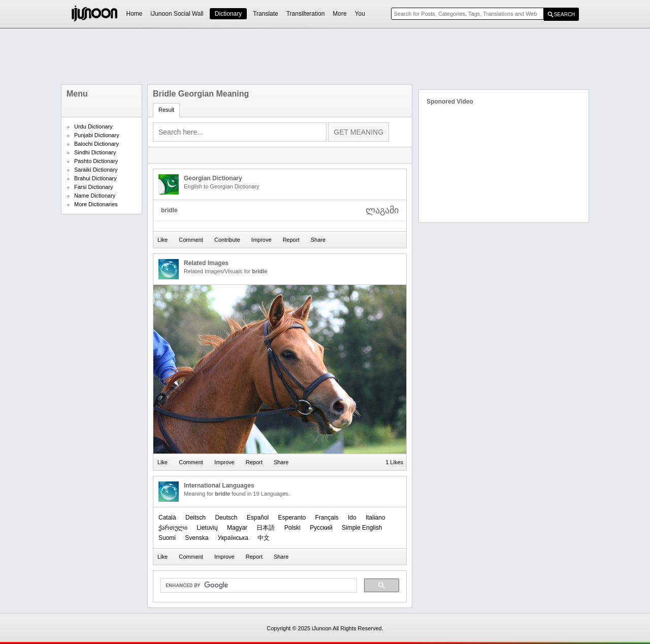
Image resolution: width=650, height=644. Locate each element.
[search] (258, 586)
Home (135, 14)
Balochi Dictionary (96, 144)
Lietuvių (207, 528)
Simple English (362, 528)
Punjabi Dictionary (97, 135)
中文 (264, 538)
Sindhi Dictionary (95, 152)
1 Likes (394, 462)
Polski (292, 528)
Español (258, 518)
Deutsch (226, 518)
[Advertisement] (325, 56)
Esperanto (292, 518)
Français (327, 518)
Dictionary (228, 14)
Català (167, 518)
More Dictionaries (96, 204)
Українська (233, 538)
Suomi (167, 538)
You (360, 14)
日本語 (266, 528)
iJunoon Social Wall (177, 14)
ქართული (173, 528)
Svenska (197, 538)
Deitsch (196, 518)
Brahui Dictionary (95, 178)
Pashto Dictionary (96, 161)
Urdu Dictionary (93, 126)
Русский (321, 528)
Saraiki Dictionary (96, 170)
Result (166, 110)
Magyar (237, 528)
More (339, 14)
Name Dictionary (95, 196)
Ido (352, 518)
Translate (266, 14)
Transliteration (306, 14)
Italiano (376, 518)
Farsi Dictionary (93, 187)
